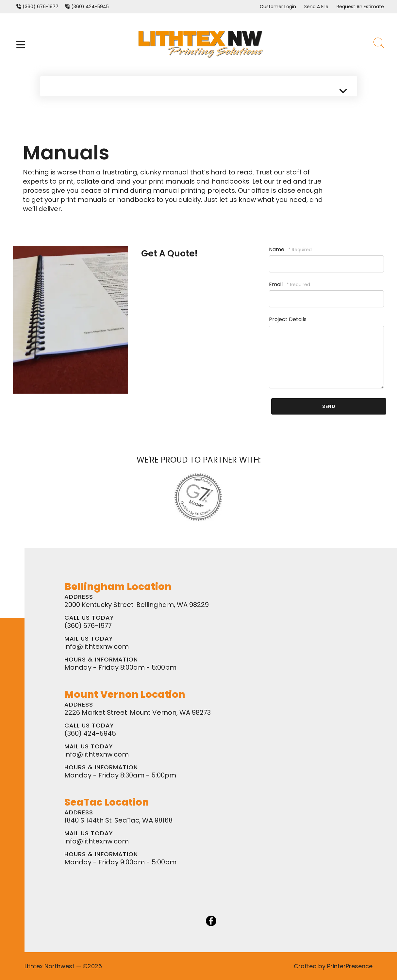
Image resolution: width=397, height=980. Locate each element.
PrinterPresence (350, 966)
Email (276, 284)
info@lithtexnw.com (97, 646)
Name (277, 249)
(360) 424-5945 (90, 7)
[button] (21, 45)
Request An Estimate (360, 7)
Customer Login (278, 7)
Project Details (288, 319)
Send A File (316, 7)
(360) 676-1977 (41, 7)
